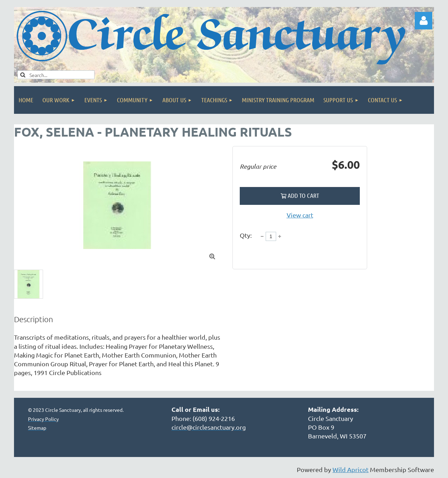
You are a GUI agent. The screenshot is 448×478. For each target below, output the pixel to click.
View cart (300, 215)
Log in (423, 21)
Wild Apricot (351, 469)
